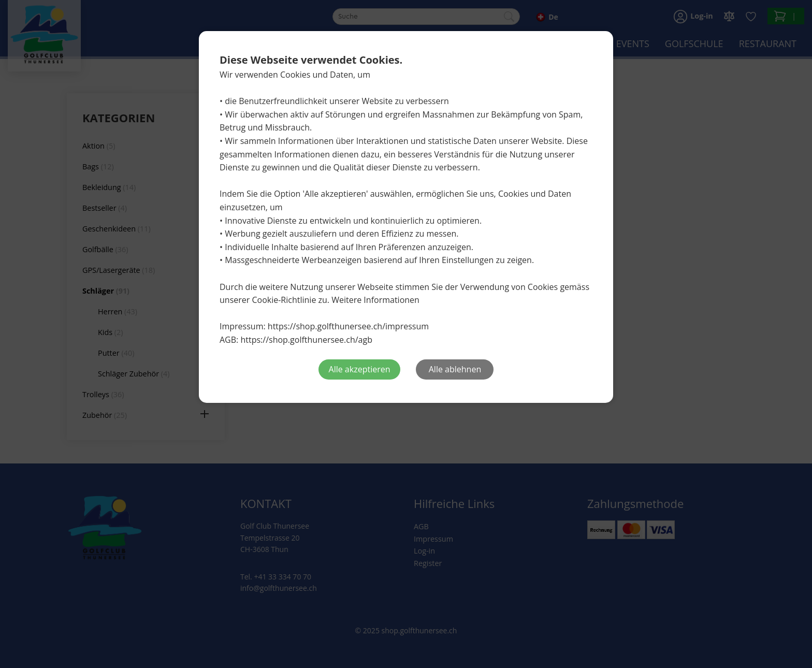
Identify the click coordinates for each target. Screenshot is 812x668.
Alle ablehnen (455, 369)
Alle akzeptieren (360, 369)
